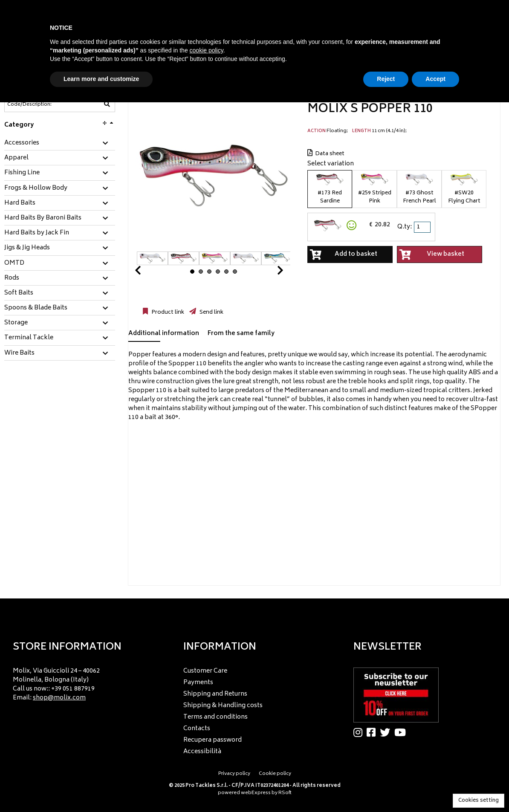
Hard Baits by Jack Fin (37, 233)
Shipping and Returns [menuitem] (215, 694)
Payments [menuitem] (198, 683)
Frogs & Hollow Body (36, 188)
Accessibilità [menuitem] (202, 752)
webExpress (256, 793)
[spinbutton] (423, 227)
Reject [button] (386, 79)
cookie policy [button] (207, 50)
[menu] (84, 682)
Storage (16, 323)
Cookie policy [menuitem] (275, 774)
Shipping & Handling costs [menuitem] (223, 706)
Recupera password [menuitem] (213, 740)
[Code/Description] (39, 104)
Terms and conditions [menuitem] (215, 717)
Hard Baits (20, 203)
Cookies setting (479, 801)
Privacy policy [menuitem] (234, 774)
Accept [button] (435, 79)
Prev (148, 273)
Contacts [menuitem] (197, 729)
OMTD (14, 263)
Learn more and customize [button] (101, 79)
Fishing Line (22, 173)
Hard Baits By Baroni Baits (43, 218)
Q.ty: (405, 227)
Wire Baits (19, 353)
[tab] (60, 143)
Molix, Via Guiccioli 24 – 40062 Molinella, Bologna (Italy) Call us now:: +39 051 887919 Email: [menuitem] (56, 685)
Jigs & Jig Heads (27, 248)
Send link (211, 312)
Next (270, 273)
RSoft (285, 793)
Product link (167, 312)
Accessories (22, 143)
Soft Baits (19, 293)
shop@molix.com (59, 698)
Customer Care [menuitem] (205, 671)
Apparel (16, 158)
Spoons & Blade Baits (36, 308)
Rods (12, 278)
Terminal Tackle (29, 338)
